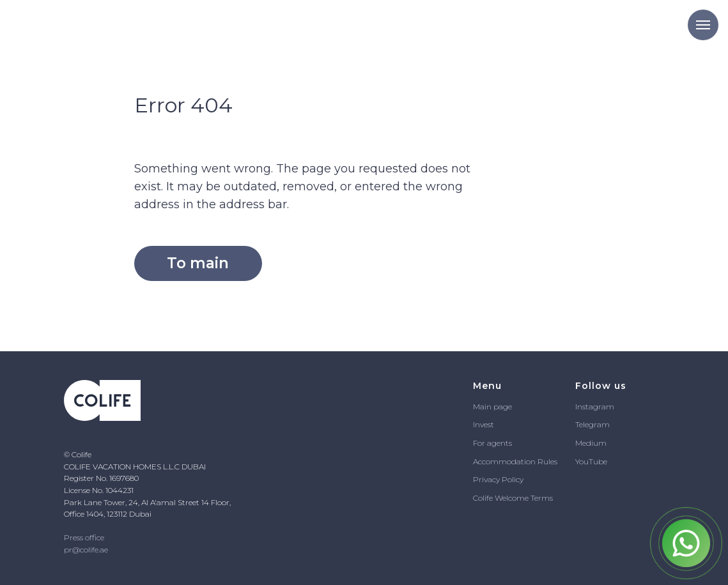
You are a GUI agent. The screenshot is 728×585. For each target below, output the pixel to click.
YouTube (591, 461)
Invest (484, 424)
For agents (492, 443)
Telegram (592, 424)
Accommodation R (508, 461)
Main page (492, 406)
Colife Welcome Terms (513, 498)
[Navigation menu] (703, 25)
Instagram (595, 406)
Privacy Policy (498, 479)
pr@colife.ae (86, 550)
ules (550, 461)
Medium (591, 443)
